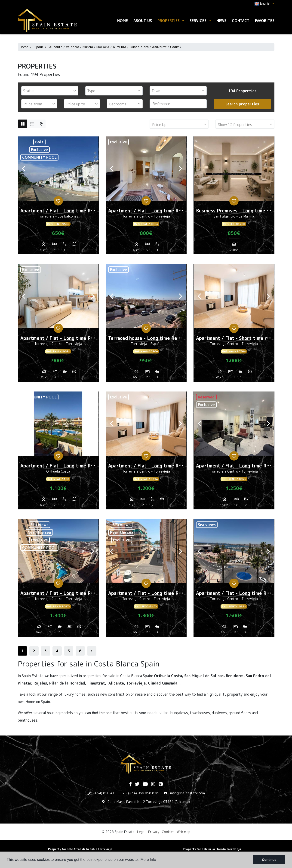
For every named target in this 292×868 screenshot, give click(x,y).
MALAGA (103, 47)
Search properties (242, 104)
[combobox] (50, 91)
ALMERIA (120, 47)
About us (143, 21)
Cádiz (175, 47)
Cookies (168, 832)
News (221, 21)
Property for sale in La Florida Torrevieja (212, 849)
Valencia (72, 47)
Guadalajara (139, 47)
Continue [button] (269, 860)
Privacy (154, 832)
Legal (141, 832)
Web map (184, 832)
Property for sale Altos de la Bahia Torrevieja (80, 849)
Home (123, 21)
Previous (24, 169)
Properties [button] (171, 21)
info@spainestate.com (187, 793)
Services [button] (200, 21)
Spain (39, 47)
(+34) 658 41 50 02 (109, 793)
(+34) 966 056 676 (143, 793)
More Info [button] (148, 860)
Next (93, 169)
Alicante (56, 47)
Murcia (88, 47)
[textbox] (51, 91)
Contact (241, 21)
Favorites (265, 21)
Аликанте (159, 47)
